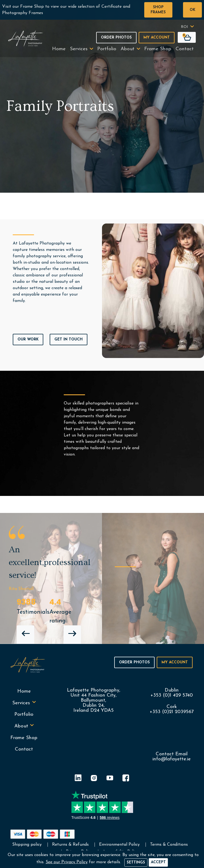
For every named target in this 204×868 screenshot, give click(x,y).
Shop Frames (158, 10)
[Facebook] (126, 779)
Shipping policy (27, 845)
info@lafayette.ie (172, 759)
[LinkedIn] (78, 779)
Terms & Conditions (169, 845)
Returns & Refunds (70, 845)
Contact (185, 49)
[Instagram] (94, 779)
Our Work (28, 340)
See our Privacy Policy (67, 862)
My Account (157, 38)
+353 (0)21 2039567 (172, 712)
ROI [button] (184, 27)
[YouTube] (110, 779)
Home (59, 49)
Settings (136, 863)
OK (192, 10)
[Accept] (158, 862)
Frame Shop (158, 49)
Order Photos (116, 38)
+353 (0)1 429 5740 (172, 695)
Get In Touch (69, 340)
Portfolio (107, 49)
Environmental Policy (119, 845)
